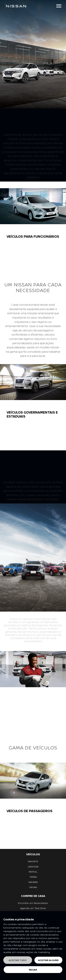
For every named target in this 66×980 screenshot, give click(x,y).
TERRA (33, 877)
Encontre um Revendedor (33, 903)
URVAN (33, 887)
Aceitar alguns (48, 960)
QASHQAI (33, 866)
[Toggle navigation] (59, 6)
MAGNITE (33, 861)
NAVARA (33, 882)
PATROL (33, 872)
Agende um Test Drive (33, 908)
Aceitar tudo (18, 960)
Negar (33, 970)
